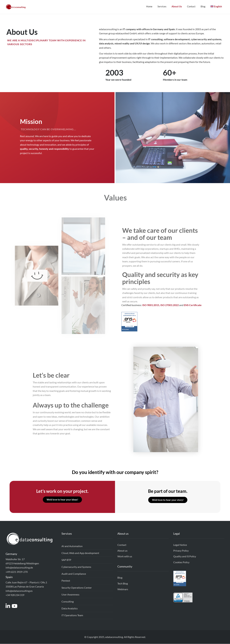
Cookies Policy (181, 562)
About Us (177, 6)
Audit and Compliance (74, 574)
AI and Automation (72, 546)
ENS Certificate (193, 305)
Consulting (68, 602)
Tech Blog (123, 584)
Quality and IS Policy (185, 556)
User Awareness (70, 595)
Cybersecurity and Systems (76, 567)
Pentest (66, 581)
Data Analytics (70, 608)
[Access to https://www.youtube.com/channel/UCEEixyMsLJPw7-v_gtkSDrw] (15, 607)
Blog (203, 6)
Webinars (123, 589)
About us (122, 551)
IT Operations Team (72, 615)
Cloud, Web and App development (80, 553)
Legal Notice (180, 545)
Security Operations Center (77, 588)
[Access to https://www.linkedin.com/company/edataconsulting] (9, 607)
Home (149, 6)
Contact (191, 6)
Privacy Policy (181, 551)
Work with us (125, 556)
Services (162, 6)
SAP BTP (66, 560)
